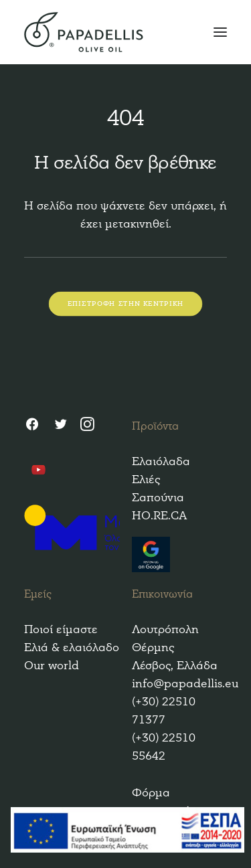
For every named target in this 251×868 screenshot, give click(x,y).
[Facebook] (32, 426)
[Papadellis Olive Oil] (125, 32)
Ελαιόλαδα (161, 461)
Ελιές (146, 480)
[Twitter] (60, 426)
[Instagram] (87, 426)
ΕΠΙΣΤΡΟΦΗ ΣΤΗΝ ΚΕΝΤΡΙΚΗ (126, 304)
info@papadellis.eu (185, 684)
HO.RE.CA (159, 516)
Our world (52, 666)
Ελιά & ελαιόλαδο (72, 647)
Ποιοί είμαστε (61, 629)
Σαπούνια (158, 498)
